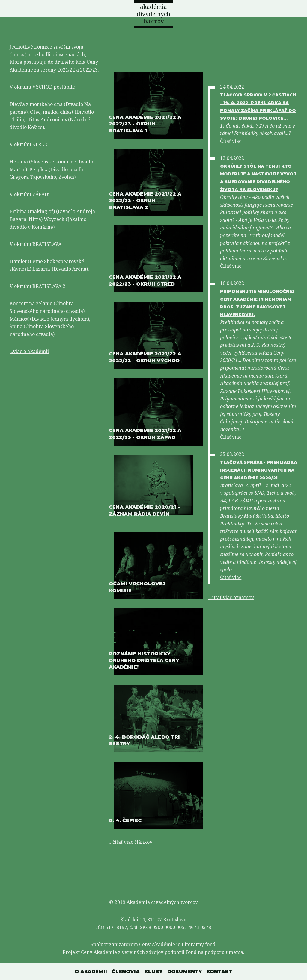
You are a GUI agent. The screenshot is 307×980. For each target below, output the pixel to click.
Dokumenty (185, 971)
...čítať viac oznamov (231, 597)
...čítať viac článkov (131, 842)
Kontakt (219, 971)
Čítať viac (231, 141)
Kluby (153, 971)
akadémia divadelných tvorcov (153, 14)
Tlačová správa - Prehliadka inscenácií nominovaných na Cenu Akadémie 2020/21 (259, 470)
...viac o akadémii (29, 351)
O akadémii (91, 971)
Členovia (126, 971)
